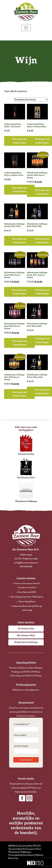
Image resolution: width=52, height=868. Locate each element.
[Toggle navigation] (26, 28)
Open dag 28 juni (27, 601)
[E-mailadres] (26, 729)
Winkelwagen (26, 36)
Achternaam (21, 746)
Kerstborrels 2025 (27, 592)
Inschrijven (26, 760)
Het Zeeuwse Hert (26, 468)
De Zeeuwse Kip (26, 445)
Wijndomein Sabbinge (26, 492)
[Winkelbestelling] (31, 100)
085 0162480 (26, 566)
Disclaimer (29, 855)
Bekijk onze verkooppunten (26, 690)
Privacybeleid (15, 855)
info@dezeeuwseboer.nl (26, 563)
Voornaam (20, 735)
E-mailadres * (22, 724)
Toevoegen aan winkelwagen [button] (19, 141)
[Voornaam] (26, 740)
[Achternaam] (26, 751)
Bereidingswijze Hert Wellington (27, 597)
